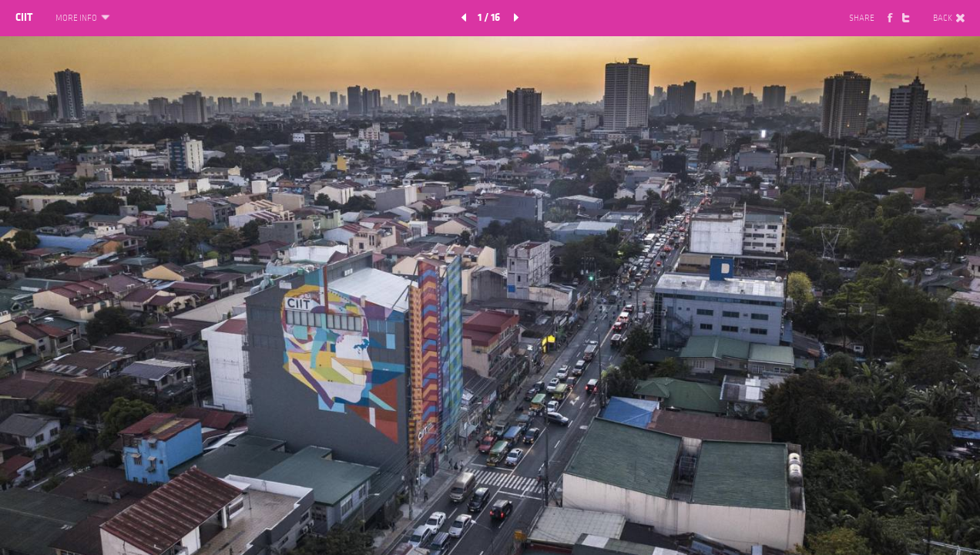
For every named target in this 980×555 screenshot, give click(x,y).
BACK (949, 18)
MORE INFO (82, 18)
